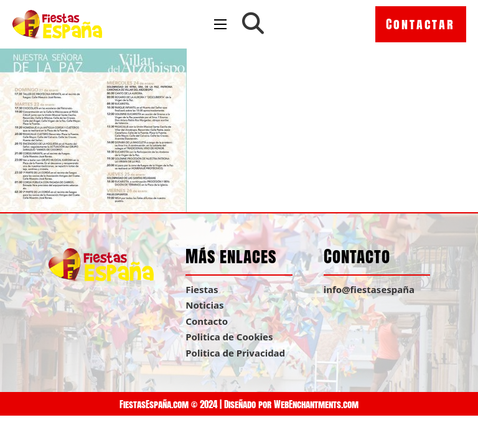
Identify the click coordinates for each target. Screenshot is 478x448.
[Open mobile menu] (220, 24)
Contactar (420, 24)
